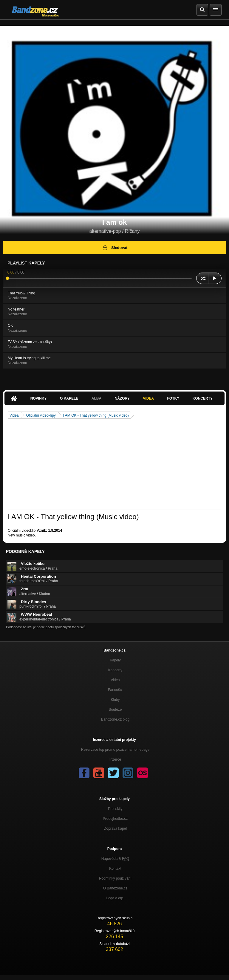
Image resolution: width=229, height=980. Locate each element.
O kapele (69, 398)
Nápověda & (115, 859)
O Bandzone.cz (115, 888)
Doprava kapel (115, 828)
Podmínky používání (115, 878)
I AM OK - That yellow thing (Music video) (96, 415)
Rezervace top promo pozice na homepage (115, 750)
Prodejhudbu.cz (115, 819)
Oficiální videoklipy (41, 415)
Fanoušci (115, 690)
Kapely (115, 660)
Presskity (115, 809)
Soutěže (115, 710)
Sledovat (115, 247)
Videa (148, 398)
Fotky (173, 398)
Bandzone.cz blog (115, 719)
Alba (96, 398)
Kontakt (115, 869)
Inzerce (115, 759)
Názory (122, 398)
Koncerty (203, 398)
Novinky (39, 398)
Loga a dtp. (115, 898)
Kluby (115, 700)
